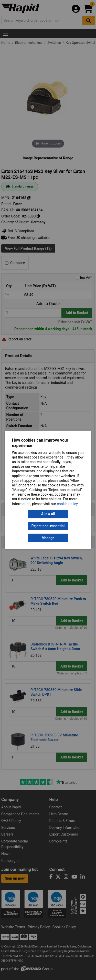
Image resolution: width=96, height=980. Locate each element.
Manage (48, 538)
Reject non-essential (48, 526)
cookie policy (67, 504)
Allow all (48, 514)
